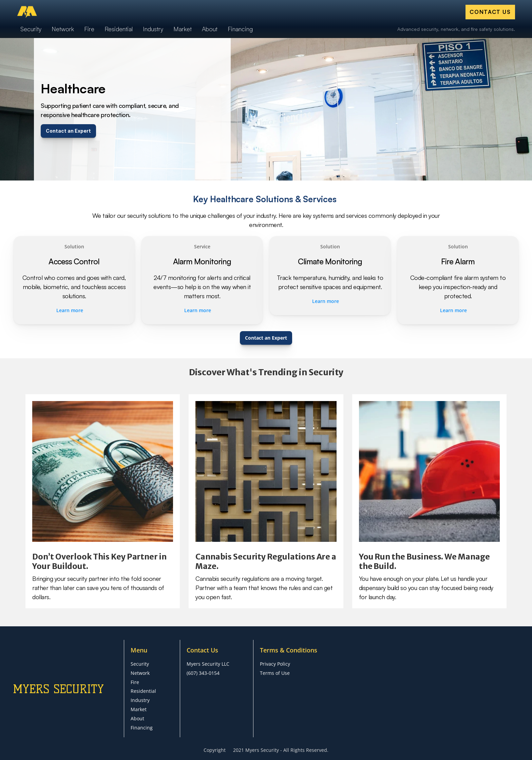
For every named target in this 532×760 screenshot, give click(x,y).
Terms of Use (275, 673)
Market (139, 709)
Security (140, 664)
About (137, 718)
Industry (140, 700)
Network (140, 673)
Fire (135, 682)
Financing (142, 728)
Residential (143, 691)
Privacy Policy (275, 664)
